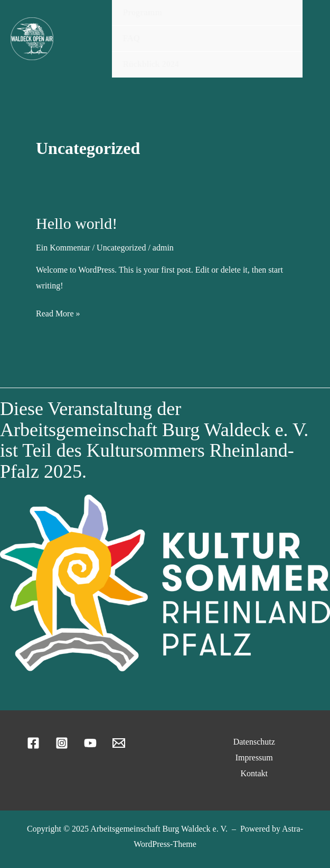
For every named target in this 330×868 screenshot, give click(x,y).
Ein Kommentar (63, 248)
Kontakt (254, 773)
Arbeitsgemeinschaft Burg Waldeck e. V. (159, 829)
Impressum (254, 758)
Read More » (58, 314)
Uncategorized (121, 248)
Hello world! (77, 223)
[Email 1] (119, 743)
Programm (142, 12)
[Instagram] (62, 743)
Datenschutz (254, 742)
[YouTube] (90, 743)
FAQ (131, 38)
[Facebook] (33, 743)
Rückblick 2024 (150, 64)
